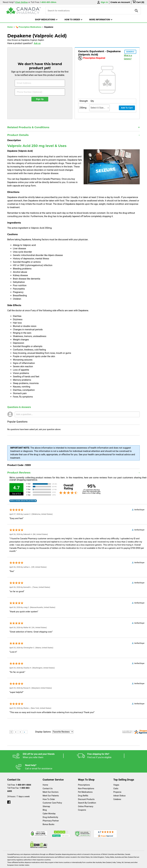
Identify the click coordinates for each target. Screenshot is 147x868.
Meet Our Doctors (51, 781)
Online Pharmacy (86, 795)
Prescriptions (84, 774)
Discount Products (86, 788)
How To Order (49, 788)
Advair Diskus (119, 785)
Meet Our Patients (51, 785)
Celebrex (117, 788)
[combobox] (99, 108)
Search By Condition (87, 792)
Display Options (43, 732)
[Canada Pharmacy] (23, 11)
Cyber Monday (49, 802)
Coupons (82, 799)
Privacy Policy (85, 864)
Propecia (117, 781)
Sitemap (46, 795)
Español (14, 864)
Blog (45, 799)
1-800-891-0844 (24, 774)
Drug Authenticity (50, 806)
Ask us (37, 43)
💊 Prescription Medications (29, 27)
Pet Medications (85, 781)
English (34, 864)
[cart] (138, 2)
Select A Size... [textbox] (98, 108)
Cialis (116, 777)
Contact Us (48, 777)
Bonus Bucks (48, 813)
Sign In (102, 2)
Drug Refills (83, 785)
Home (10, 27)
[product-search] (136, 11)
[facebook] (9, 790)
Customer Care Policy (52, 792)
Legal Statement (58, 864)
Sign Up (40, 99)
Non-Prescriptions (86, 777)
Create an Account (120, 2)
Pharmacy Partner (51, 810)
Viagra (116, 774)
